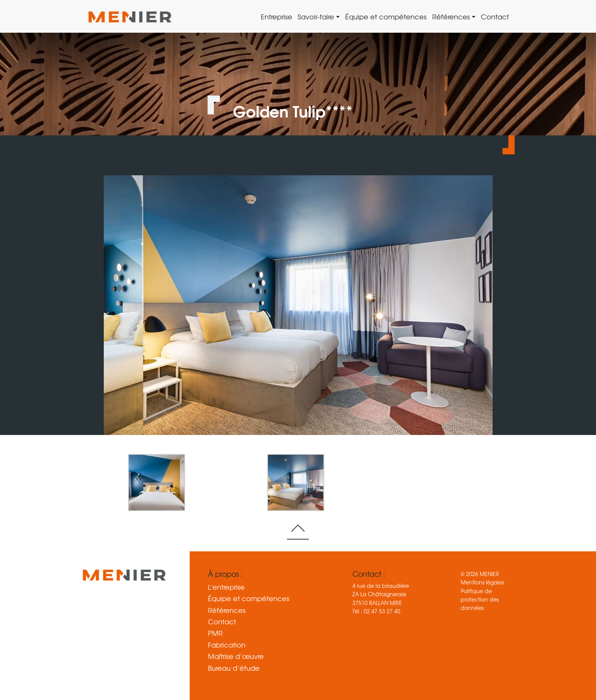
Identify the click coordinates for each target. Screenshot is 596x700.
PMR (215, 633)
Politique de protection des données (480, 599)
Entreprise (277, 17)
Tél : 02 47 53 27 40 (376, 611)
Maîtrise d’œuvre (236, 656)
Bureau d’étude (234, 668)
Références (452, 17)
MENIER (489, 574)
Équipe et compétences (386, 17)
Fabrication (227, 645)
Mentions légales (482, 582)
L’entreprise (226, 587)
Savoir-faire (317, 17)
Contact (495, 17)
